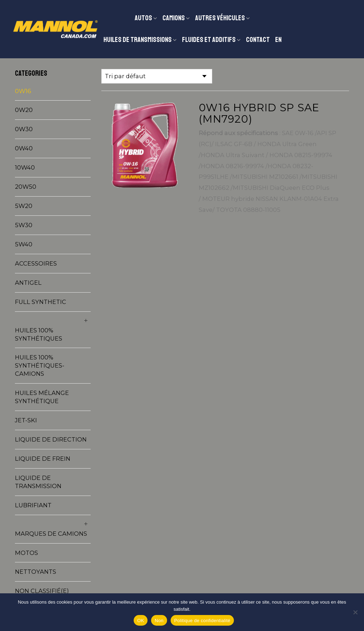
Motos (26, 553)
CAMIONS (174, 18)
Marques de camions (51, 534)
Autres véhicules (220, 18)
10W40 (25, 167)
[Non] (355, 612)
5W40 (24, 244)
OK (141, 621)
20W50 (26, 187)
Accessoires (36, 263)
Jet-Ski (26, 420)
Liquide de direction (51, 439)
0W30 (24, 129)
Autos (143, 18)
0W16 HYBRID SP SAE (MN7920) (259, 113)
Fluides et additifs (209, 40)
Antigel (28, 283)
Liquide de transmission (38, 482)
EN (278, 40)
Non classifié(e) (42, 591)
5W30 (24, 225)
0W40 (24, 148)
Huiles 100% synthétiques (39, 334)
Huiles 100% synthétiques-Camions (40, 365)
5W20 (24, 206)
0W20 (24, 110)
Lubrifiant (33, 505)
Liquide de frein (43, 459)
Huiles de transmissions (138, 40)
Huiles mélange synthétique (42, 397)
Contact (258, 40)
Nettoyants (36, 572)
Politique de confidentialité (202, 621)
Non (159, 621)
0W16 (23, 91)
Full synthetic (41, 302)
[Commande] (157, 76)
